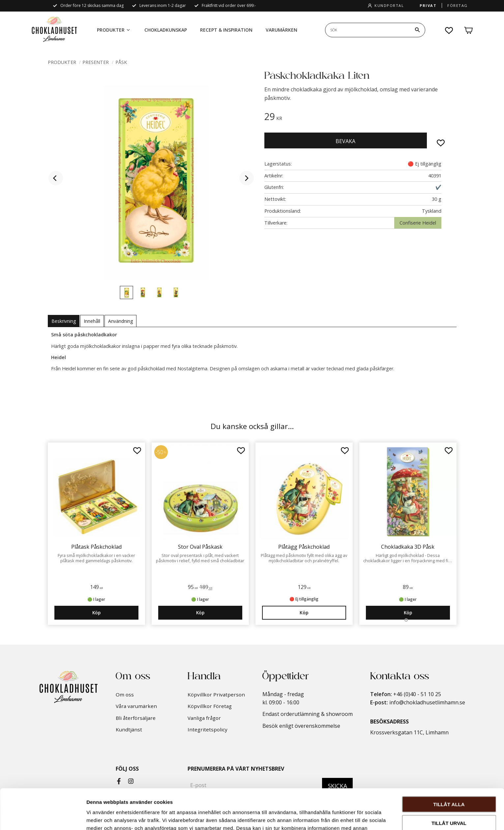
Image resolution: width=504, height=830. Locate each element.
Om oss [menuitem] (125, 694)
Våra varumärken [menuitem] (136, 706)
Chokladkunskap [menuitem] (166, 30)
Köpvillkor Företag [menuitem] (210, 706)
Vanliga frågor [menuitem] (204, 718)
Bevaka (345, 141)
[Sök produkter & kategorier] (368, 30)
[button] (449, 30)
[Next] (247, 178)
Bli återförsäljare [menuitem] (136, 718)
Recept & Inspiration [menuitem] (226, 30)
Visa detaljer (358, 817)
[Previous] (56, 178)
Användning (120, 321)
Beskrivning (64, 321)
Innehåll (92, 321)
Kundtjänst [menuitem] (129, 729)
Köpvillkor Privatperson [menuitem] (216, 694)
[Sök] (417, 30)
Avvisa (449, 801)
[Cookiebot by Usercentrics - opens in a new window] (43, 817)
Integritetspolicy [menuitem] (208, 729)
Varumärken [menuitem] (282, 30)
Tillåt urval (449, 783)
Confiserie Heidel (418, 223)
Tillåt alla (449, 764)
